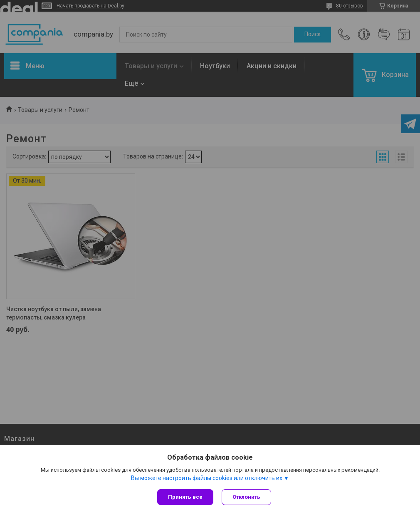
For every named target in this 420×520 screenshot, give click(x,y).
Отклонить (246, 497)
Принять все (185, 497)
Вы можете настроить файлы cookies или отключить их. (207, 478)
